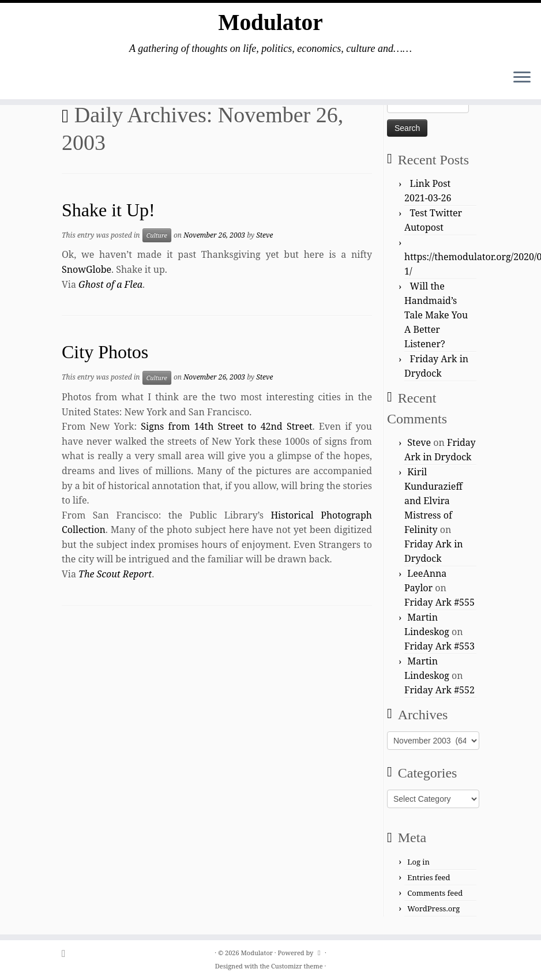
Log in (418, 862)
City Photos (105, 352)
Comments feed (435, 893)
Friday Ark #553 (439, 646)
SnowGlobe (87, 269)
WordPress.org (433, 908)
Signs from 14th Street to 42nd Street (226, 426)
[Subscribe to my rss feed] (67, 953)
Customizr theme (297, 966)
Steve (264, 235)
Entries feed (429, 877)
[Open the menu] (522, 79)
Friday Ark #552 (439, 690)
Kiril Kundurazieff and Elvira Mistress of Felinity (433, 501)
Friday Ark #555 (439, 602)
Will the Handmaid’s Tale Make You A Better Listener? (436, 315)
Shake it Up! (108, 210)
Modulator (270, 23)
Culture (157, 235)
